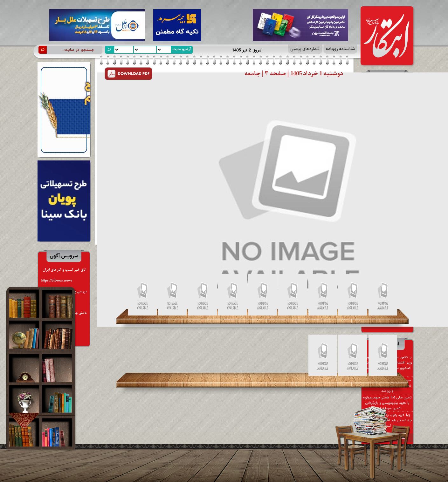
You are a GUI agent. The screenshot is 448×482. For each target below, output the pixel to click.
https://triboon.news (57, 281)
